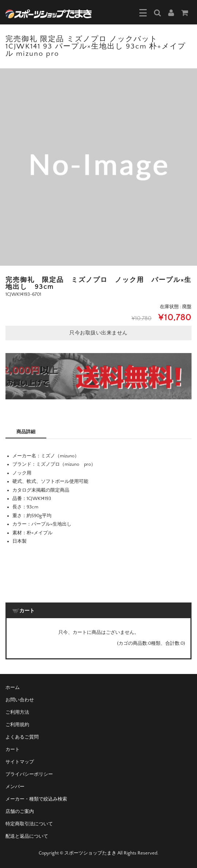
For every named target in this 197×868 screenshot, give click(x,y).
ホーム (13, 687)
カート (13, 749)
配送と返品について (27, 836)
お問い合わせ (20, 700)
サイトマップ (20, 762)
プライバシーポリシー (29, 774)
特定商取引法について (29, 824)
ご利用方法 (17, 712)
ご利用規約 (17, 725)
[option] (98, 167)
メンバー (15, 787)
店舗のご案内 (20, 811)
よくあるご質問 (22, 737)
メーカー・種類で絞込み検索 (36, 799)
